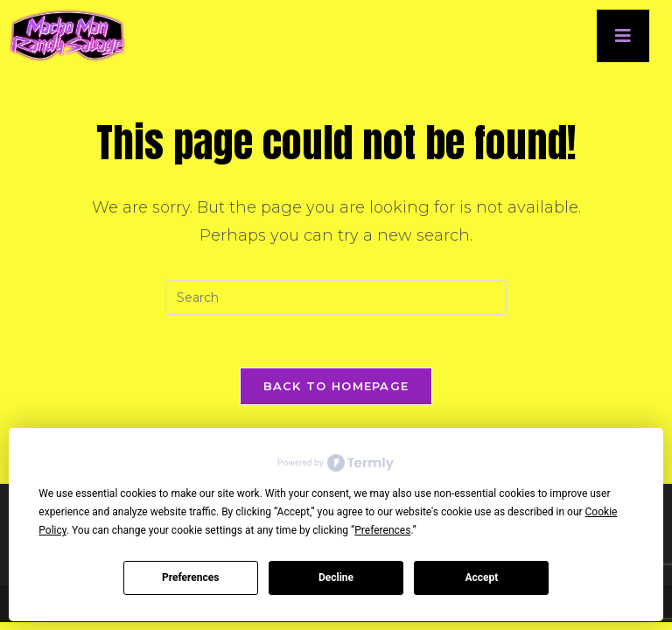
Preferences (191, 577)
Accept (481, 577)
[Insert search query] (336, 297)
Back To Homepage (336, 386)
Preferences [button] (382, 530)
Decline (336, 577)
